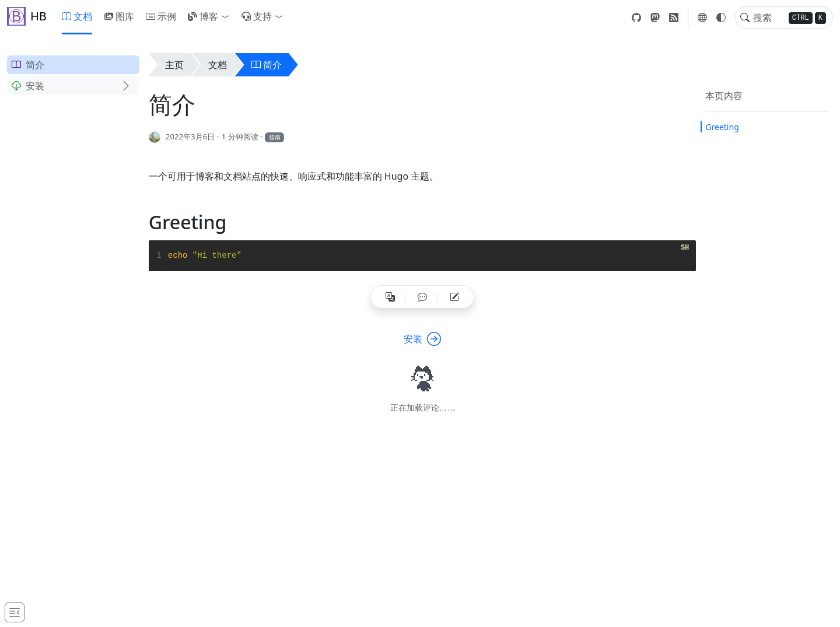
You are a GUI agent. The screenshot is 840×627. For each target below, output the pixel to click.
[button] (228, 16)
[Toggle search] (745, 17)
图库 (119, 16)
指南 (275, 137)
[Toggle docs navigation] (15, 612)
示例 (161, 16)
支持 (257, 16)
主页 (174, 65)
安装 (28, 86)
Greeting (722, 127)
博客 (203, 16)
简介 (28, 65)
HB (27, 16)
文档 (77, 16)
